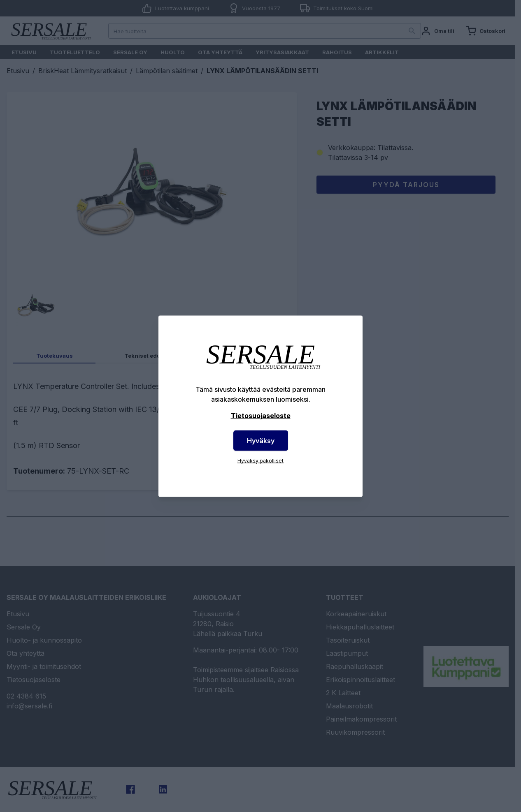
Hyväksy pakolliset (260, 460)
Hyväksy (261, 440)
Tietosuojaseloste (261, 415)
